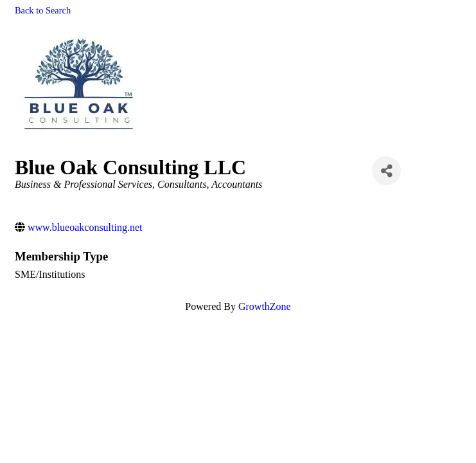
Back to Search (43, 10)
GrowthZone (265, 306)
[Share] (386, 171)
